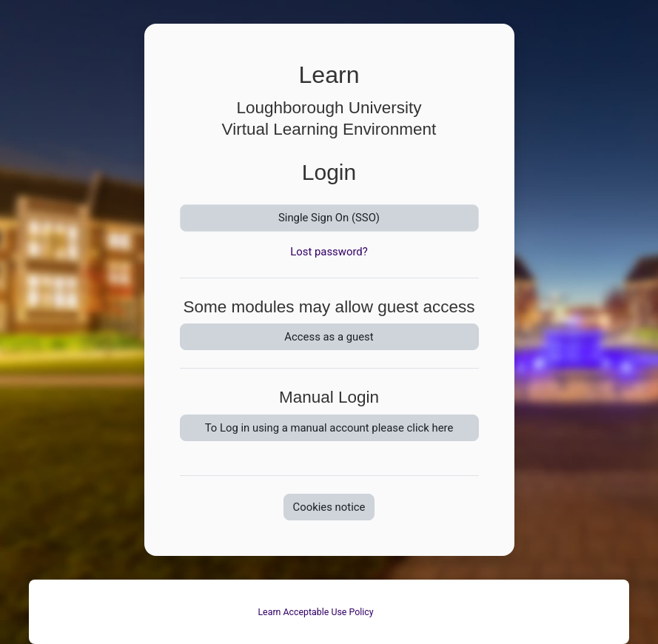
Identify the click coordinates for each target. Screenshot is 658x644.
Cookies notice (329, 507)
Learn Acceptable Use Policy (315, 612)
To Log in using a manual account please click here (329, 428)
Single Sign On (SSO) (329, 218)
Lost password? (329, 252)
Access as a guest (329, 337)
